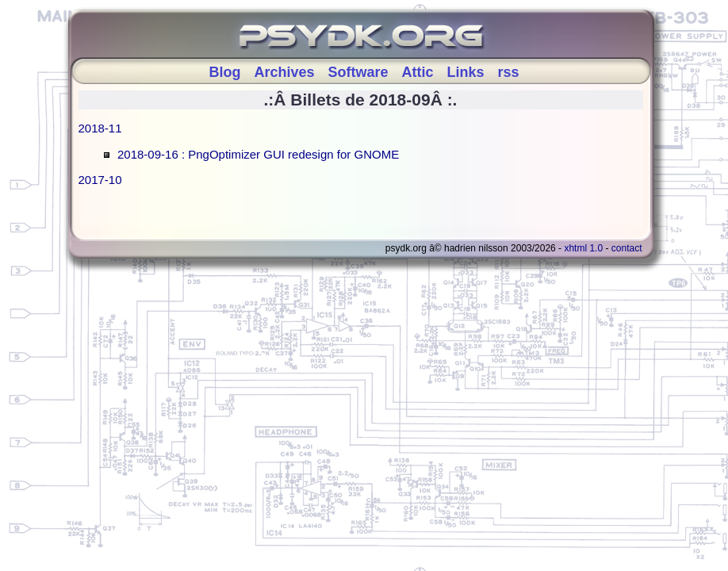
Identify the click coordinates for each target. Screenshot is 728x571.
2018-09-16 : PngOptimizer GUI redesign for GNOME (258, 154)
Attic (418, 72)
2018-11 (100, 128)
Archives (284, 72)
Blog (224, 72)
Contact (627, 248)
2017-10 (100, 180)
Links (466, 72)
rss (509, 72)
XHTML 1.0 (583, 248)
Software (358, 72)
